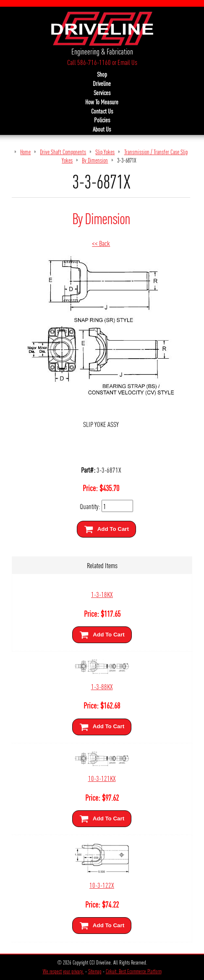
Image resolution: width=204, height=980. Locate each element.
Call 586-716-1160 (89, 62)
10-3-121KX (102, 778)
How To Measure (102, 102)
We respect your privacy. (63, 971)
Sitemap (95, 971)
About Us (102, 129)
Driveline (102, 83)
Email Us (127, 62)
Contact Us (102, 111)
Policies (102, 120)
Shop (102, 74)
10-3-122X (102, 885)
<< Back (101, 243)
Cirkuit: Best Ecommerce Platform (134, 971)
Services (102, 93)
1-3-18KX (102, 594)
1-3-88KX (102, 686)
